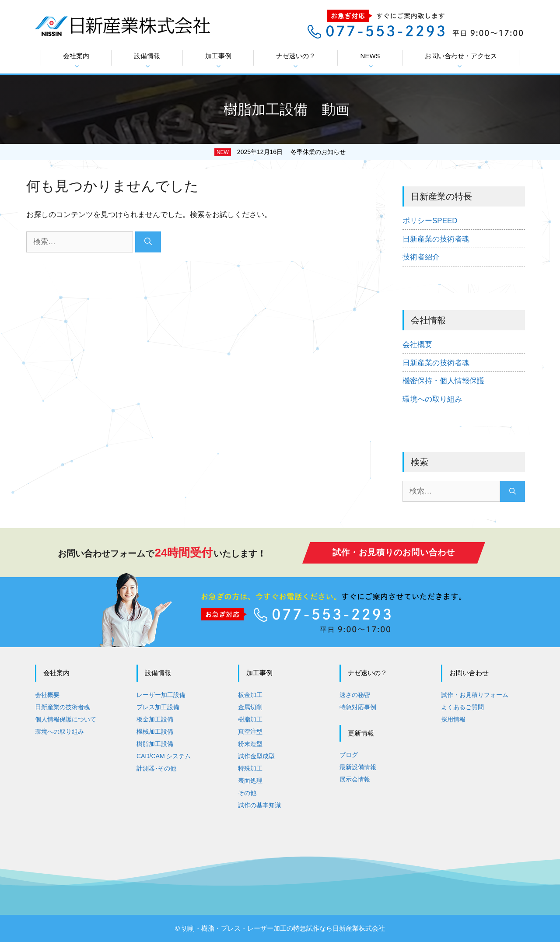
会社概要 (417, 345)
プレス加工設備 (158, 707)
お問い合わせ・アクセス (461, 61)
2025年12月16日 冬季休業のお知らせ (291, 152)
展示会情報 (355, 779)
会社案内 (76, 61)
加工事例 (218, 61)
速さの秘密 (355, 695)
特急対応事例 (358, 707)
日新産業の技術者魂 (436, 239)
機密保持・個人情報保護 (443, 381)
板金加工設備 (155, 719)
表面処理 (250, 781)
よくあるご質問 (462, 707)
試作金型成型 (256, 756)
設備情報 (147, 61)
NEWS (370, 61)
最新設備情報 (358, 767)
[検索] (148, 242)
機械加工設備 (155, 732)
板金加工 (250, 695)
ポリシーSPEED (430, 221)
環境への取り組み (432, 399)
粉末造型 (250, 744)
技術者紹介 (421, 257)
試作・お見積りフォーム (475, 695)
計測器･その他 (156, 768)
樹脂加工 (250, 719)
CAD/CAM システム (164, 756)
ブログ (349, 755)
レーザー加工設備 (161, 695)
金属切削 (250, 707)
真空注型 (250, 732)
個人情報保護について (66, 719)
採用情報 (453, 719)
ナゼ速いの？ (296, 61)
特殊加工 (250, 768)
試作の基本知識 (259, 805)
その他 (247, 793)
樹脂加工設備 (155, 744)
